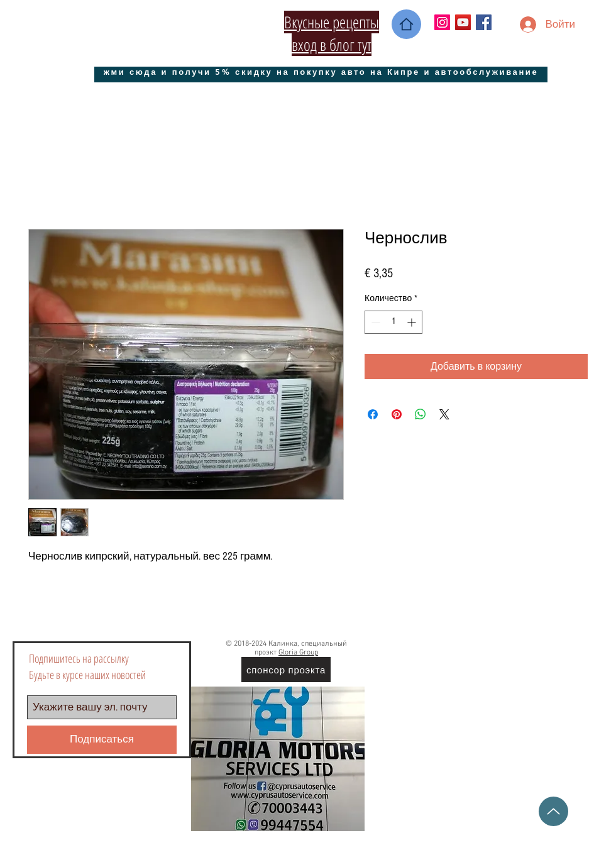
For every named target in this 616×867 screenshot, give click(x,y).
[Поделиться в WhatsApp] (421, 414)
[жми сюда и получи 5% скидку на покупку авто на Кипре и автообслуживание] (321, 71)
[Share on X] (444, 414)
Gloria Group (298, 653)
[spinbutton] (393, 322)
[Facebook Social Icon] (484, 22)
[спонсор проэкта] (286, 670)
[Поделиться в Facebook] (373, 414)
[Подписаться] (102, 740)
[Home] (406, 24)
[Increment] (413, 322)
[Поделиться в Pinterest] (397, 414)
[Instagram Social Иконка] (442, 22)
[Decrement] (374, 322)
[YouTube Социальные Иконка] (463, 22)
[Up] (553, 811)
